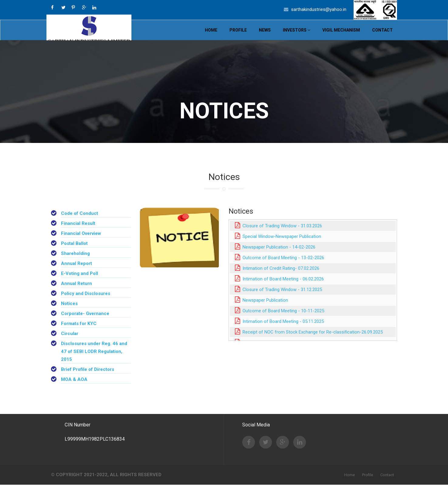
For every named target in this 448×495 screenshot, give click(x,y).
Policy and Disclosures (86, 304)
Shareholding (75, 264)
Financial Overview (81, 244)
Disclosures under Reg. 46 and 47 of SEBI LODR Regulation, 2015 (94, 362)
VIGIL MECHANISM (341, 35)
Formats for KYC (79, 334)
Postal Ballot (74, 254)
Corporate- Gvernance (85, 324)
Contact (382, 35)
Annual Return (76, 294)
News (265, 35)
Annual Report (76, 274)
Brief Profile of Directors (88, 380)
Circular (70, 344)
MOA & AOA (74, 390)
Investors (297, 35)
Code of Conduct (80, 224)
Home (211, 35)
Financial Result (78, 234)
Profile (238, 35)
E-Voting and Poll (80, 284)
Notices (69, 314)
